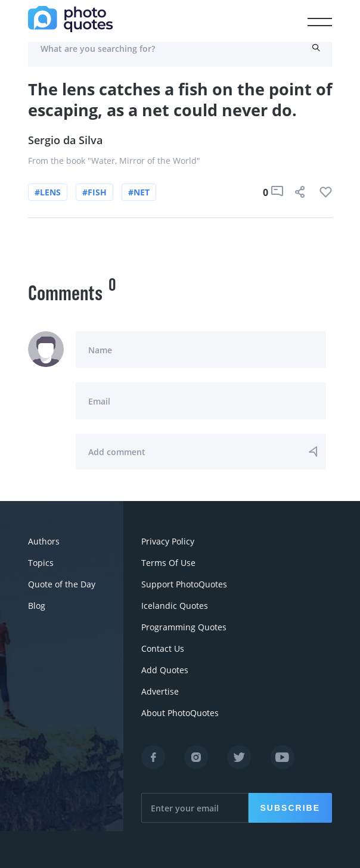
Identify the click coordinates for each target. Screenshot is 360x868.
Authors (44, 541)
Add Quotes (165, 670)
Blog (37, 606)
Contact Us (163, 648)
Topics (41, 563)
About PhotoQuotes (180, 713)
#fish (94, 192)
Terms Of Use (168, 563)
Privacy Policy (168, 541)
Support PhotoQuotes (184, 584)
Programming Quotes (184, 627)
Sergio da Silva (65, 140)
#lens (48, 192)
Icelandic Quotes (175, 606)
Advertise (160, 691)
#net (139, 192)
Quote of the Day (62, 584)
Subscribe (290, 808)
